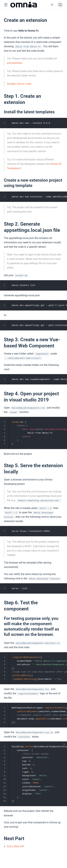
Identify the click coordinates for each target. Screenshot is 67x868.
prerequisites (15, 63)
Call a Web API (16, 846)
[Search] (60, 5)
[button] (6, 5)
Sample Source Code (19, 84)
